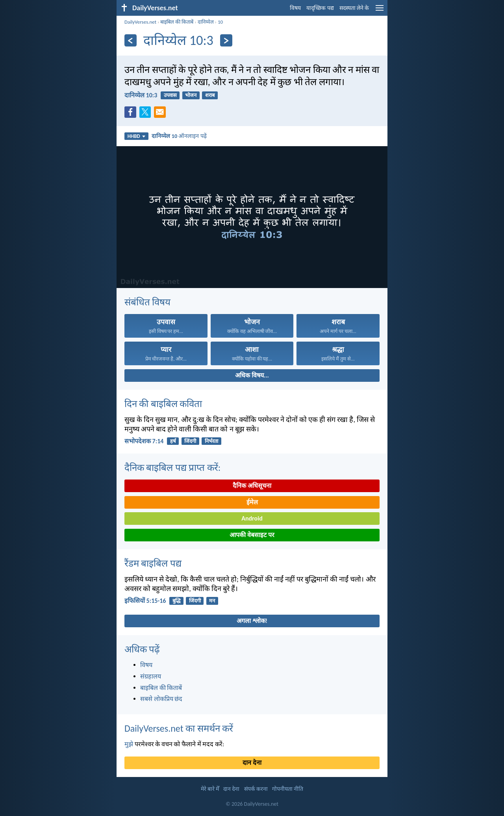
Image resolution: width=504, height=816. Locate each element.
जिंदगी (190, 441)
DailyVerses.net (140, 22)
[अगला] (226, 40)
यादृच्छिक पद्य (320, 8)
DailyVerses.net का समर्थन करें (179, 728)
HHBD (136, 136)
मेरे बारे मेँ (210, 789)
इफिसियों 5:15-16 (145, 601)
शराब (210, 95)
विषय (295, 8)
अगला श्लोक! (252, 621)
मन (212, 601)
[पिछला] (131, 40)
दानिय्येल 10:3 (141, 95)
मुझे (129, 744)
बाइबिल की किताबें (177, 22)
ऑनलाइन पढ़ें (179, 136)
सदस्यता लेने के (354, 8)
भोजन (191, 95)
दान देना (252, 763)
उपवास (170, 95)
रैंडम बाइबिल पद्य (153, 563)
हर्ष (173, 441)
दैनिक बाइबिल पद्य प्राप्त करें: (172, 467)
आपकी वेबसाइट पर (252, 535)
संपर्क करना (256, 789)
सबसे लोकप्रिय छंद (161, 699)
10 (220, 22)
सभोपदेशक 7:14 (144, 441)
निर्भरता (211, 441)
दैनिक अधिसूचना (252, 486)
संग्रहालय (151, 676)
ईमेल (252, 502)
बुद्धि (176, 601)
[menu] (380, 11)
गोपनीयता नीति (288, 789)
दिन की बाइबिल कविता (163, 404)
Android (252, 518)
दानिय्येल (206, 22)
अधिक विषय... (252, 375)
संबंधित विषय (147, 302)
